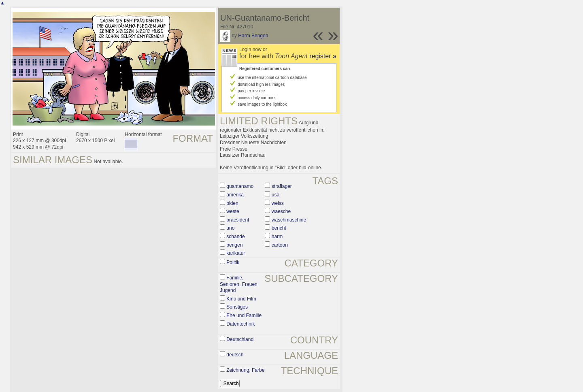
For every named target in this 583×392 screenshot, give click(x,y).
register (323, 56)
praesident (238, 220)
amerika (235, 195)
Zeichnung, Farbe (245, 370)
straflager (282, 186)
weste (233, 211)
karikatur (236, 253)
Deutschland (240, 339)
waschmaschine (289, 220)
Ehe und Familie (244, 315)
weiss (278, 203)
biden (232, 203)
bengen (234, 245)
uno (230, 228)
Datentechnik (240, 324)
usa (276, 195)
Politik (233, 262)
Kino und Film (241, 299)
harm (277, 236)
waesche (281, 211)
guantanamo (240, 186)
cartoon (280, 245)
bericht (279, 228)
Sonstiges (237, 307)
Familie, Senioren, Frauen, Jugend (239, 284)
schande (235, 236)
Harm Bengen (253, 36)
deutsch (235, 355)
